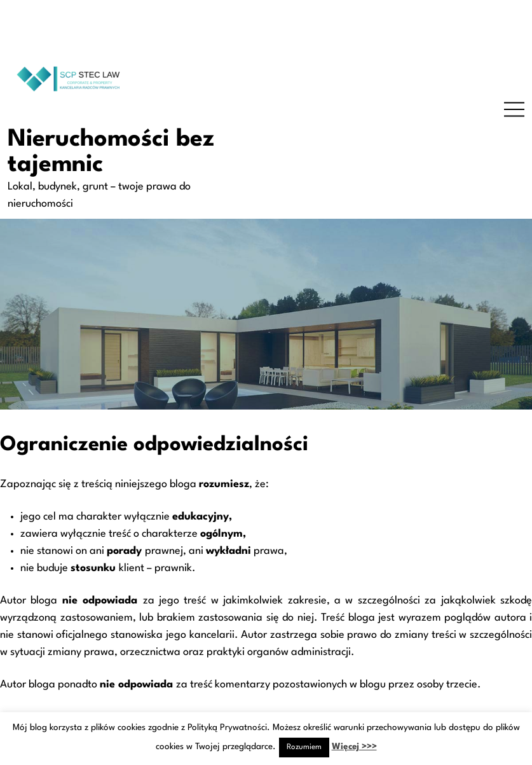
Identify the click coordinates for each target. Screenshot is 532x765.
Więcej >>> (354, 747)
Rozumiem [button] (304, 747)
